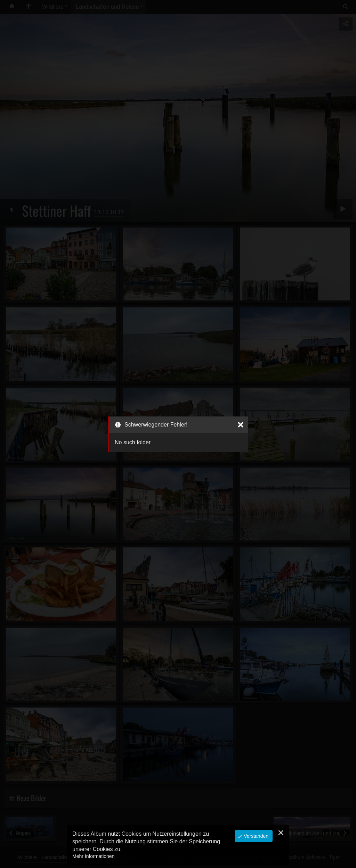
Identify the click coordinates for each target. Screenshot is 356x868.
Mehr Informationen (93, 856)
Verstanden (255, 836)
